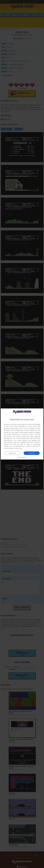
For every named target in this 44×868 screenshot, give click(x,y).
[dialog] (22, 434)
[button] (22, 457)
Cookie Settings (8, 448)
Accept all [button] (32, 453)
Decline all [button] (12, 453)
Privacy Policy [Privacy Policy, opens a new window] (18, 448)
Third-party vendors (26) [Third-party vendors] (29, 434)
